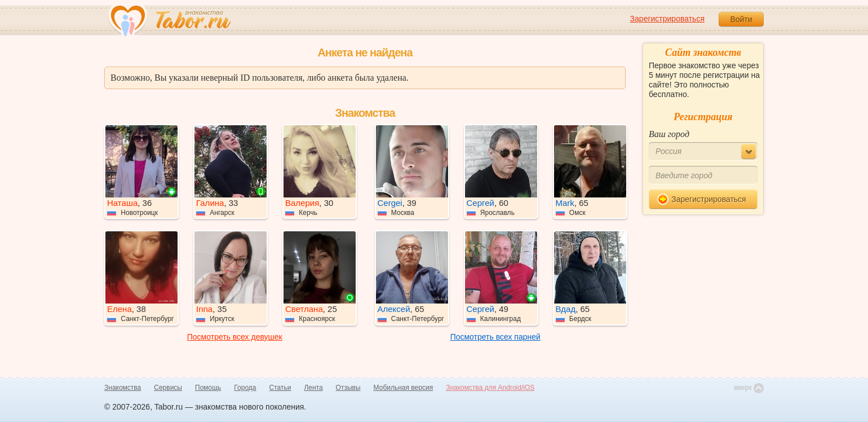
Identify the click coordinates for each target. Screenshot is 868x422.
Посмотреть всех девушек (235, 337)
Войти (741, 19)
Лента (313, 388)
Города (245, 388)
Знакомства (123, 388)
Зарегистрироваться (667, 19)
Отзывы (348, 388)
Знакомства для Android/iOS (490, 388)
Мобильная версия (404, 388)
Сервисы (168, 388)
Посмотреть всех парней (495, 337)
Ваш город (669, 134)
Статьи (280, 388)
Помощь (208, 388)
